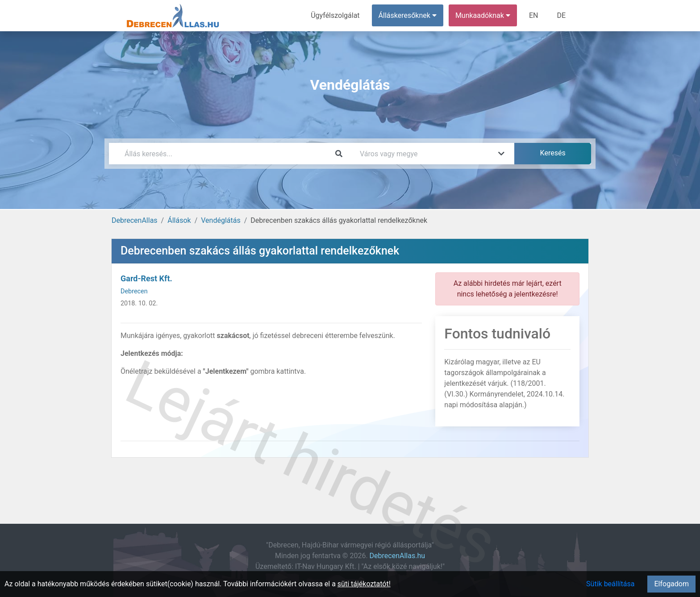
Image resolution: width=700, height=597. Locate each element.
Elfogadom (671, 584)
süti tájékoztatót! (364, 584)
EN (534, 15)
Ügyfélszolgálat (335, 15)
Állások (179, 220)
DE (561, 15)
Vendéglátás (221, 220)
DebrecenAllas (135, 220)
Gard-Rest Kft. (146, 278)
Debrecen (134, 291)
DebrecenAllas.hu (397, 556)
